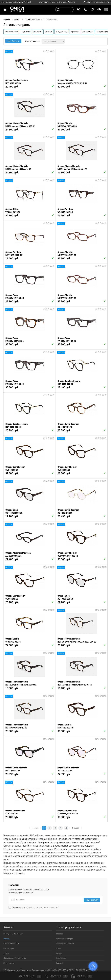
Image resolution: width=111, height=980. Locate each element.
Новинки (59, 934)
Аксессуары (9, 948)
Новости (59, 963)
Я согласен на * (35, 907)
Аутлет (6, 953)
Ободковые (88, 32)
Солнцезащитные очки (13, 934)
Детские (49, 32)
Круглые (75, 32)
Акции (58, 948)
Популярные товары (64, 939)
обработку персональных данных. (42, 907)
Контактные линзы (11, 944)
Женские (37, 32)
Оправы (7, 939)
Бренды (59, 953)
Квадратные (62, 32)
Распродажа (9, 963)
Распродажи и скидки (65, 944)
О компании (61, 958)
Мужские (26, 32)
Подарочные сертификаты (15, 958)
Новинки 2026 (11, 32)
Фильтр (13, 41)
